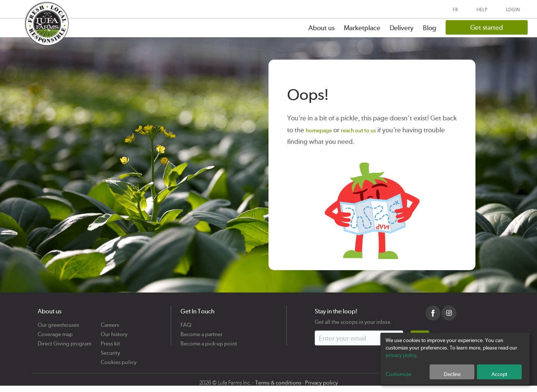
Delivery (402, 28)
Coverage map (55, 331)
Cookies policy (119, 359)
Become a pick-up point (209, 341)
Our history (114, 331)
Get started (487, 27)
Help (482, 10)
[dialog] (455, 359)
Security (110, 350)
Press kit (110, 341)
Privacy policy (321, 383)
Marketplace (362, 28)
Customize (398, 374)
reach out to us (358, 130)
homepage (319, 130)
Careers (110, 322)
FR (455, 10)
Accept (499, 374)
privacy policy (401, 355)
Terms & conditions (278, 383)
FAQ (186, 322)
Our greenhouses (58, 322)
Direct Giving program (65, 341)
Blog (430, 28)
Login (513, 10)
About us (321, 28)
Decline (452, 374)
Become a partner (202, 331)
